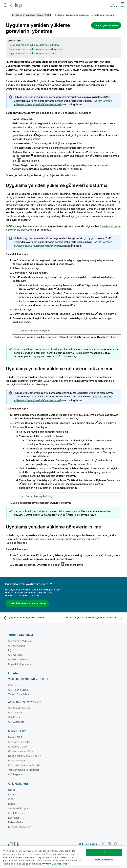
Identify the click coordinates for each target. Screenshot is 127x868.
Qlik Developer (17, 646)
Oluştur (58, 15)
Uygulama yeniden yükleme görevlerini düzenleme (36, 49)
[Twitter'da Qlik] (103, 844)
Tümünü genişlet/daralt (106, 25)
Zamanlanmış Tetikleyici (41, 496)
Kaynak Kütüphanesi (20, 664)
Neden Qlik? (15, 737)
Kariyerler (14, 818)
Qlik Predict (15, 717)
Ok (104, 852)
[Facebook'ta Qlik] (116, 844)
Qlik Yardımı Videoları (20, 641)
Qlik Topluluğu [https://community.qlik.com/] (88, 844)
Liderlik (12, 795)
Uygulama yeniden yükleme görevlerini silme (33, 53)
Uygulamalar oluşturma (77, 15)
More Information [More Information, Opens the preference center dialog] (104, 860)
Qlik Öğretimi (16, 655)
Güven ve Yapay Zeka (21, 751)
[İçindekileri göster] (7, 15)
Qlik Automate (16, 722)
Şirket (12, 790)
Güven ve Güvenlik (19, 742)
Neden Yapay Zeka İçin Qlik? (24, 756)
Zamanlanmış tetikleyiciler (35, 331)
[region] (63, 857)
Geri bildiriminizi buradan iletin (27, 603)
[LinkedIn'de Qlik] (109, 844)
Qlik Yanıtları (15, 713)
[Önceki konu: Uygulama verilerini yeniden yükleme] (32, 618)
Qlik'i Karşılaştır (17, 760)
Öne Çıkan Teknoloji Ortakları (25, 765)
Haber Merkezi (17, 822)
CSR (11, 799)
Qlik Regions (15, 774)
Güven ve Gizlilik (18, 747)
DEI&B (12, 804)
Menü (122, 6)
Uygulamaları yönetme (103, 15)
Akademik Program (19, 808)
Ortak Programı (17, 813)
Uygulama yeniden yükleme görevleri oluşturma (34, 45)
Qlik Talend (15, 685)
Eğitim (12, 650)
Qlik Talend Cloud (18, 690)
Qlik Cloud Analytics (19, 708)
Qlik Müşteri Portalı (19, 659)
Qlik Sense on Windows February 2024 (31, 15)
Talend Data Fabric (19, 694)
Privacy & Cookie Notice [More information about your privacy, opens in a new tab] (55, 864)
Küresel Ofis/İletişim (20, 827)
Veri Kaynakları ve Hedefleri (24, 770)
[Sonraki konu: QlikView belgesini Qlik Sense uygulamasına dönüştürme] (95, 618)
